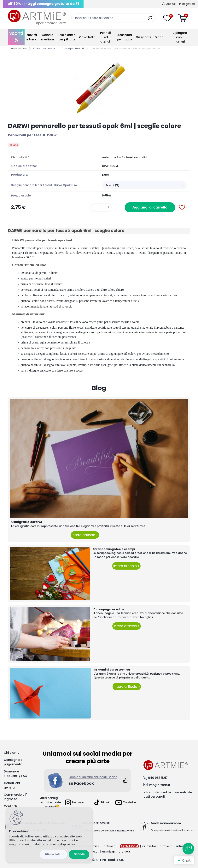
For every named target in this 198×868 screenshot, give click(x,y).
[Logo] (37, 17)
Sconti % (16, 37)
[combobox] (144, 185)
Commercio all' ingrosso (15, 797)
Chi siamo (12, 753)
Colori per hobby (44, 48)
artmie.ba (149, 846)
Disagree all (53, 854)
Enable (79, 854)
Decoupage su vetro (109, 609)
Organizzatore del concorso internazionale (108, 831)
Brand (159, 37)
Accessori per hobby (125, 37)
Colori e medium (48, 37)
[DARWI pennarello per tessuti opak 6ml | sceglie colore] (99, 87)
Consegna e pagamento (13, 762)
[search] (150, 19)
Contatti (10, 806)
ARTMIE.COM (129, 846)
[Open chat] (188, 849)
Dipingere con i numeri (180, 37)
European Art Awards (96, 823)
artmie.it (124, 852)
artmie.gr (109, 852)
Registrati (189, 4)
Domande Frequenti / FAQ (15, 774)
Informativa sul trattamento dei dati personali (168, 795)
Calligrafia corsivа (27, 522)
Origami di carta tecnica (112, 670)
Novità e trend (32, 37)
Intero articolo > (85, 535)
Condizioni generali (12, 785)
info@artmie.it (159, 785)
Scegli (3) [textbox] (112, 185)
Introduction (18, 48)
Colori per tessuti (73, 48)
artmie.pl (110, 846)
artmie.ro (166, 846)
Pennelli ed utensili (106, 37)
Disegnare (144, 37)
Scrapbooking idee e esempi (114, 549)
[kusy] (101, 207)
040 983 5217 (158, 778)
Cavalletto (87, 37)
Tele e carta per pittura (67, 37)
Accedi (171, 4)
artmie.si (94, 846)
